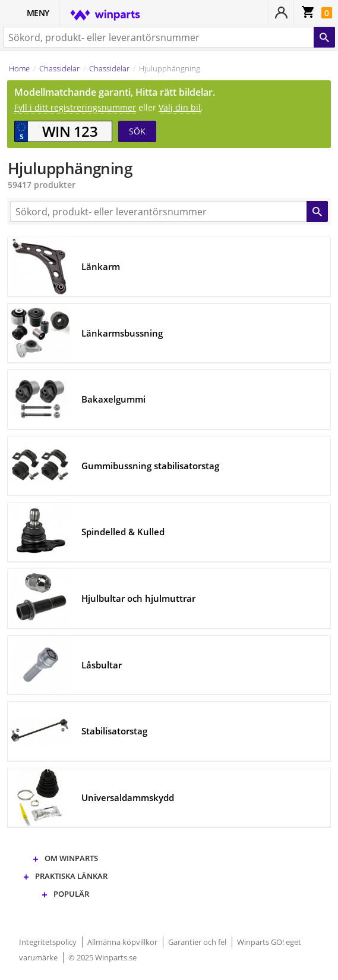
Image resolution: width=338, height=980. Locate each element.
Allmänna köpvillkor (123, 942)
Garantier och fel (198, 942)
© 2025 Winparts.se (102, 957)
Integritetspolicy (49, 942)
